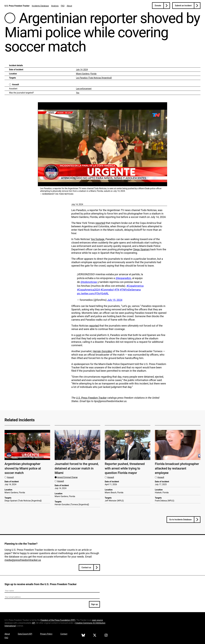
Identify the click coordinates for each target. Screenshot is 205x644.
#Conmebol (107, 290)
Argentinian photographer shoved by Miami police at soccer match (23, 468)
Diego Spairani (141, 249)
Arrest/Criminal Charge (67, 477)
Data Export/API (25, 634)
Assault (16, 84)
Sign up (94, 604)
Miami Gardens (83, 74)
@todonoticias (89, 282)
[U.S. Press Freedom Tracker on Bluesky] (83, 636)
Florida (93, 74)
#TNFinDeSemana (130, 290)
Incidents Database (40, 6)
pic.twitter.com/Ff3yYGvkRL (93, 293)
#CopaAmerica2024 (88, 290)
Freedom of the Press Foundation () (58, 620)
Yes (78, 93)
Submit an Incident (183, 6)
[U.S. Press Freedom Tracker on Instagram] (106, 636)
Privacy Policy (46, 634)
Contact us (86, 567)
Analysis (55, 6)
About (69, 6)
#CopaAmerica (135, 286)
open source (97, 620)
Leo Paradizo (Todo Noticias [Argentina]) (94, 78)
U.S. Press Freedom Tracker (17, 6)
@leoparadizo (123, 278)
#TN (117, 290)
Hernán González (102, 351)
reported (100, 223)
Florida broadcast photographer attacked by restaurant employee (177, 468)
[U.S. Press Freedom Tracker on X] (95, 636)
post (79, 335)
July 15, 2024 (115, 300)
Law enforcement (84, 89)
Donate (158, 6)
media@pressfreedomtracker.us (23, 560)
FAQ (63, 6)
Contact (64, 634)
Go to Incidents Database (180, 520)
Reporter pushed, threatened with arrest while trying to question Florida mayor (125, 468)
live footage (98, 239)
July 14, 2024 (82, 70)
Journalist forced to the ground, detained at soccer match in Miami (77, 468)
